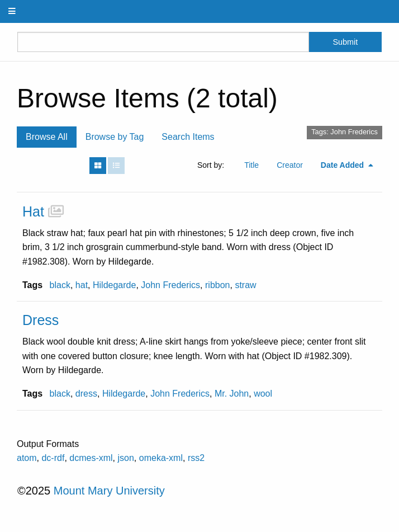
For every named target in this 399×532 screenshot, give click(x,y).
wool (263, 394)
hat (82, 285)
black (60, 285)
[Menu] (12, 11)
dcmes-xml (91, 458)
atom (27, 458)
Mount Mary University (109, 491)
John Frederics (170, 285)
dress (86, 394)
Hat (33, 211)
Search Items (188, 137)
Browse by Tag (115, 137)
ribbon (217, 285)
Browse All (47, 137)
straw (245, 285)
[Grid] (98, 166)
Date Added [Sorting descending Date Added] (343, 165)
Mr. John (232, 394)
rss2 (196, 458)
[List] (116, 166)
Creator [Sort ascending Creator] (290, 165)
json (126, 458)
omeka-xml (161, 458)
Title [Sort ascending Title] (251, 165)
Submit (345, 42)
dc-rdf (53, 458)
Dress (41, 320)
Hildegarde (114, 285)
